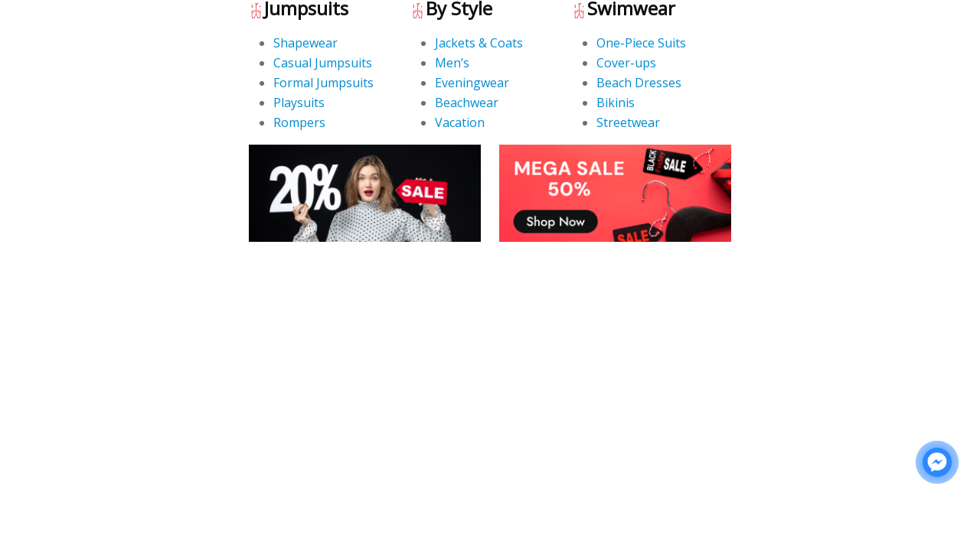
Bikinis (616, 103)
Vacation (460, 122)
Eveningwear (472, 83)
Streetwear (628, 122)
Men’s (452, 63)
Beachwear (467, 103)
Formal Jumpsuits (323, 83)
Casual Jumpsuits (323, 63)
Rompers (299, 122)
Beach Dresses (639, 83)
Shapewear (305, 43)
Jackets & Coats (479, 43)
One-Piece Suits (641, 43)
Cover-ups (626, 63)
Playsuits (299, 103)
